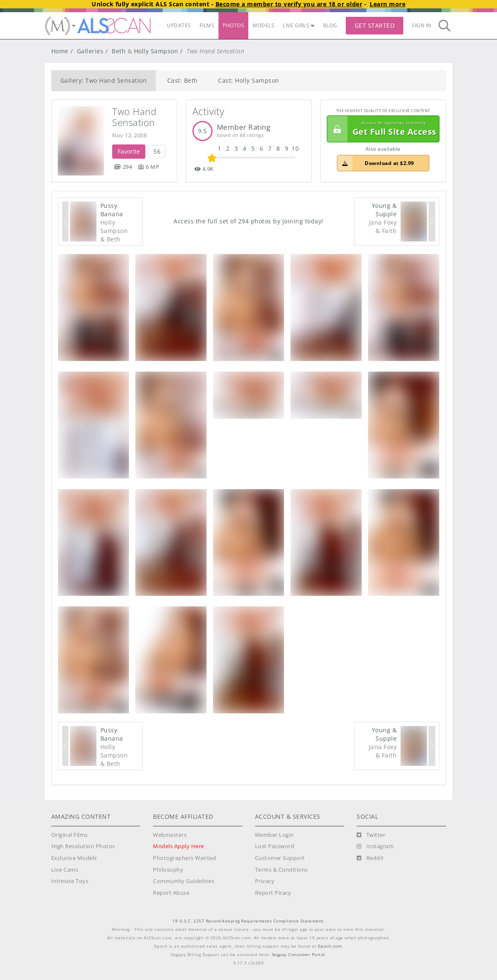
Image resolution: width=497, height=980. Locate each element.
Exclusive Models (74, 858)
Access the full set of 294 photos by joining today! (248, 221)
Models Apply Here (179, 846)
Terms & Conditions (281, 870)
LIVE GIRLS (299, 25)
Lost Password (275, 846)
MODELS (263, 25)
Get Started (375, 25)
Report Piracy (273, 893)
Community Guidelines (184, 881)
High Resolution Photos (83, 846)
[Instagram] (375, 846)
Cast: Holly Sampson (249, 80)
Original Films (70, 835)
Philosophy (168, 870)
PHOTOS (233, 25)
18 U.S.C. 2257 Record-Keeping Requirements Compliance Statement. (248, 921)
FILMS (207, 25)
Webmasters (170, 835)
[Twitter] (371, 835)
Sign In (422, 25)
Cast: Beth (183, 80)
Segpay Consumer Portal (298, 955)
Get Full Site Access (382, 129)
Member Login (275, 835)
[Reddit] (370, 858)
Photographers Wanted (184, 858)
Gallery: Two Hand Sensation (104, 80)
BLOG (330, 25)
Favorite (129, 151)
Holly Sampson (156, 51)
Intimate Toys (70, 881)
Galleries (90, 51)
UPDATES (179, 25)
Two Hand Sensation (136, 117)
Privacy (265, 881)
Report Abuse (171, 893)
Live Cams (65, 870)
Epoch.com (330, 946)
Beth (119, 51)
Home (60, 51)
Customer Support (280, 858)
